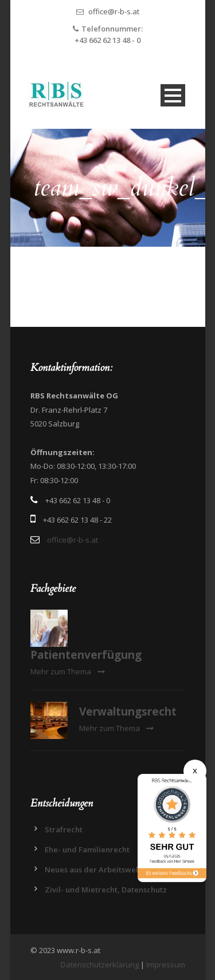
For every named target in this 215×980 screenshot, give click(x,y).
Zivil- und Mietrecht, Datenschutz (106, 890)
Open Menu (173, 95)
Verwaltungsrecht (128, 712)
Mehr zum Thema (67, 671)
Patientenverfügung (86, 655)
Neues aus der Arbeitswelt (93, 870)
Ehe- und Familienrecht (87, 849)
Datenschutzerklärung (100, 965)
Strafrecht (64, 829)
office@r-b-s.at (114, 11)
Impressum (166, 965)
